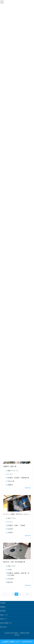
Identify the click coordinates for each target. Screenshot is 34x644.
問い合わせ (3, 627)
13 (20, 594)
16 (27, 594)
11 (13, 594)
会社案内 (3, 603)
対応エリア (3, 619)
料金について (4, 615)
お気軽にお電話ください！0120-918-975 (17, 642)
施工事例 (3, 611)
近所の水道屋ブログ (6, 623)
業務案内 (3, 607)
